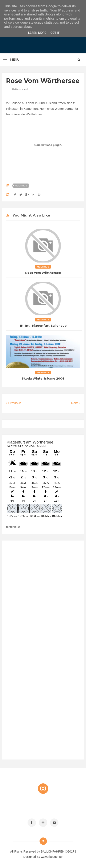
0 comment (20, 89)
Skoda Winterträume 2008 (43, 379)
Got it (55, 33)
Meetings (21, 186)
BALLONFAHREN (53, 851)
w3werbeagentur (52, 857)
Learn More (37, 33)
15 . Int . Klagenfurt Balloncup (43, 326)
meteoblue (13, 527)
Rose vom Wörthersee (43, 273)
